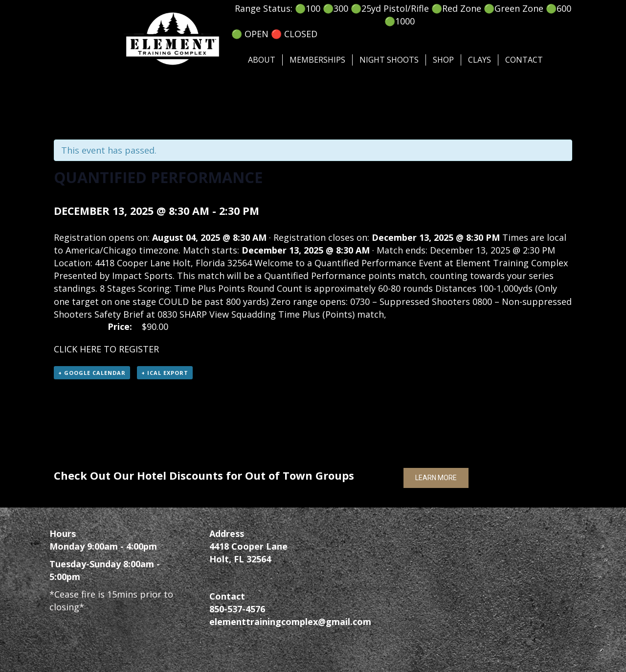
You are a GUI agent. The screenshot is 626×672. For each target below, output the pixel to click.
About (262, 60)
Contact (524, 60)
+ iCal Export (165, 373)
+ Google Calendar (92, 373)
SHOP (443, 60)
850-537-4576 (237, 609)
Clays (480, 60)
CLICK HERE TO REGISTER (106, 349)
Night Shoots (389, 60)
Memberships (317, 60)
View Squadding (243, 314)
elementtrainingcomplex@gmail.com (290, 622)
